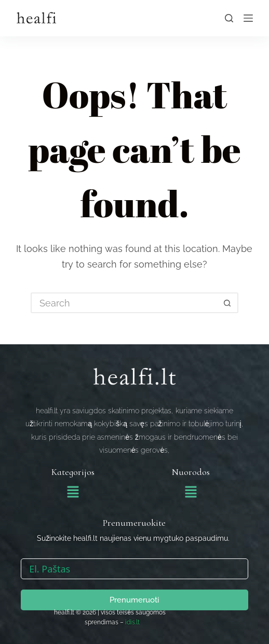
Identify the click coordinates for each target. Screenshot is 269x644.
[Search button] (228, 303)
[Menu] (248, 18)
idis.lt (132, 622)
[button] (73, 492)
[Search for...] (124, 303)
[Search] (229, 18)
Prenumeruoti (134, 600)
